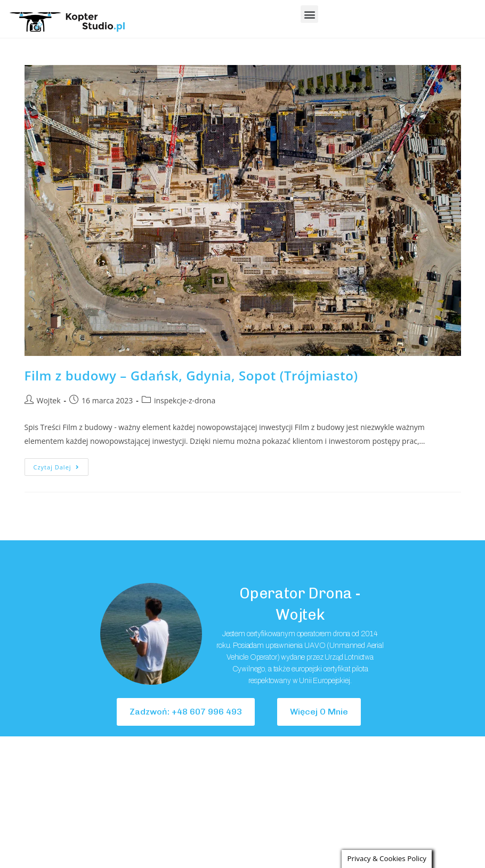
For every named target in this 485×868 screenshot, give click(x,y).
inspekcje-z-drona (185, 400)
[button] (309, 14)
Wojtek (49, 400)
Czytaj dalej (61, 465)
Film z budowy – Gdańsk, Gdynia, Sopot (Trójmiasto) (191, 375)
